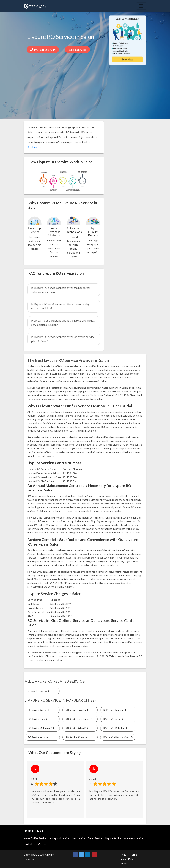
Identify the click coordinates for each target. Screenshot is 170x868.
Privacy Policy (127, 859)
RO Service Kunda (38, 710)
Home (123, 855)
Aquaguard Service (59, 838)
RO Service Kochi (37, 737)
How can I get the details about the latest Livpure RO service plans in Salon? (63, 323)
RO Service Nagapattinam (117, 737)
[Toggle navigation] (141, 6)
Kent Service (78, 838)
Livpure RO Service (38, 691)
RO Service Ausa (113, 719)
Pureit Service (95, 838)
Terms (134, 855)
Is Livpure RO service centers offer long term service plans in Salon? (63, 339)
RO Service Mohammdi (40, 728)
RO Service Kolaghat (115, 728)
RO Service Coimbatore (79, 719)
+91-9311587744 (43, 50)
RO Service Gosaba (76, 710)
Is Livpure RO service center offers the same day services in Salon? (60, 306)
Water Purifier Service (35, 838)
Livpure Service (113, 838)
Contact (124, 863)
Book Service (77, 50)
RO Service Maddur (114, 710)
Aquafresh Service (134, 838)
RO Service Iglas (37, 719)
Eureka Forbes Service (35, 844)
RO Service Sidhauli (76, 728)
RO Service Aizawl (76, 737)
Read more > (34, 147)
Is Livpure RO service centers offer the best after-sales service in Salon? (61, 290)
